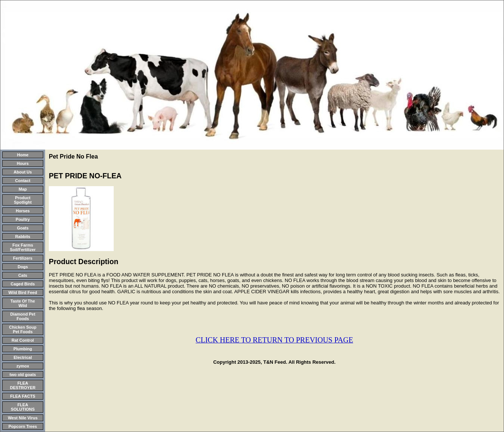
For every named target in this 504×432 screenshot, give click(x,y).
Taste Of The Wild (23, 303)
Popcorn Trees (23, 426)
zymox (23, 366)
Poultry (23, 219)
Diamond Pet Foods (23, 316)
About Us (23, 172)
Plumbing (23, 349)
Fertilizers (23, 258)
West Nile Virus (23, 418)
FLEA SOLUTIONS (23, 407)
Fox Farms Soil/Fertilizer (23, 247)
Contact (23, 181)
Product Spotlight (23, 200)
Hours (23, 163)
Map (23, 189)
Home (23, 155)
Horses (23, 211)
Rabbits (23, 237)
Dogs (23, 267)
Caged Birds (23, 284)
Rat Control (23, 340)
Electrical (23, 357)
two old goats (23, 375)
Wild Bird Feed (23, 292)
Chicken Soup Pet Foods (23, 329)
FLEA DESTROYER (23, 385)
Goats (23, 228)
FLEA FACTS (23, 396)
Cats (23, 275)
